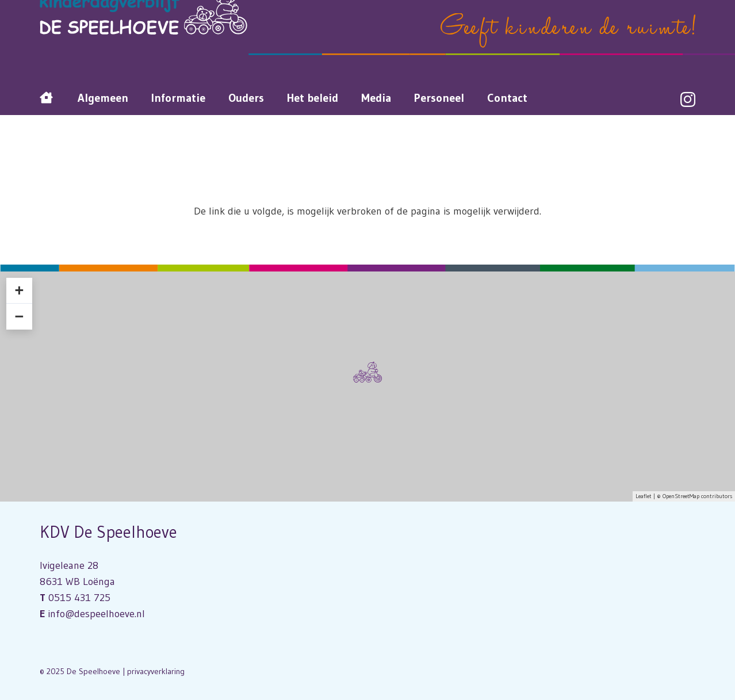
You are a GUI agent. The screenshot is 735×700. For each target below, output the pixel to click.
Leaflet (644, 496)
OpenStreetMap (681, 496)
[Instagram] (688, 100)
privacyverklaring (156, 671)
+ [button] (19, 290)
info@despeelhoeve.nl (96, 614)
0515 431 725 (79, 598)
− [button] (19, 316)
